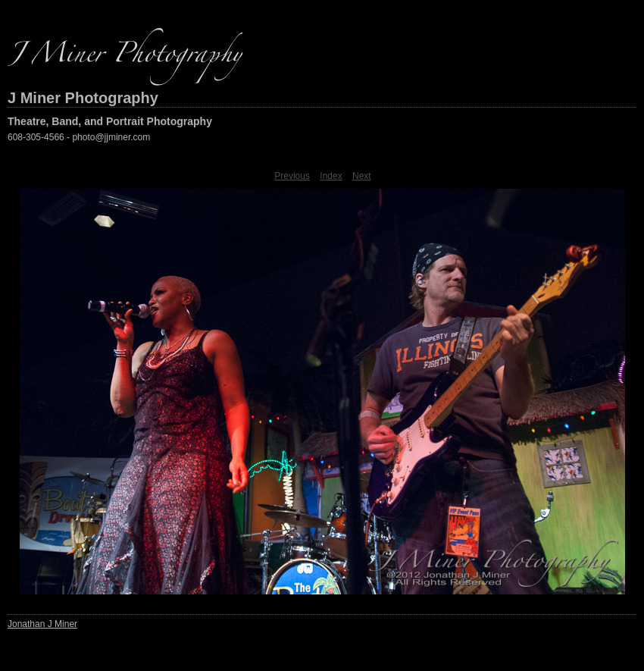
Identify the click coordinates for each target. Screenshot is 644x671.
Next (362, 176)
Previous (292, 176)
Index (331, 176)
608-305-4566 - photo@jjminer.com (79, 137)
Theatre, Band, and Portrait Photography (110, 121)
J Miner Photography (83, 98)
